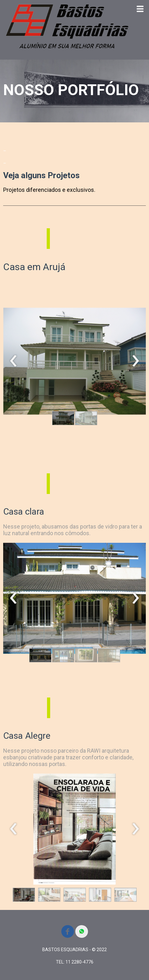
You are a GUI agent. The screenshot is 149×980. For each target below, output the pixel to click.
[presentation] (14, 361)
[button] (63, 418)
